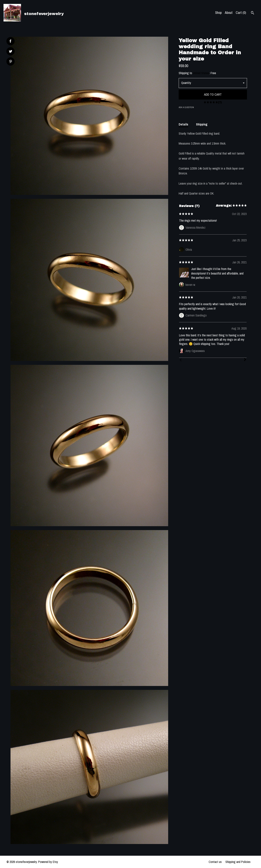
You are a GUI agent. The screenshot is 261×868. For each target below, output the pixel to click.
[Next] (245, 360)
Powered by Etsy (48, 862)
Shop (218, 13)
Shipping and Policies (238, 862)
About (229, 13)
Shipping (202, 124)
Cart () (241, 13)
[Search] (253, 13)
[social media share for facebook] (10, 41)
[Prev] (181, 360)
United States (201, 73)
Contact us (215, 862)
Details (183, 124)
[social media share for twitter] (11, 52)
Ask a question (186, 107)
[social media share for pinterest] (11, 62)
